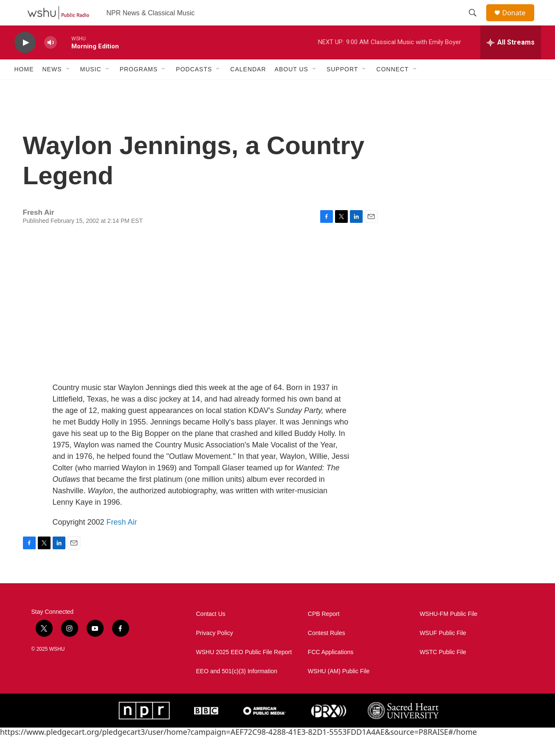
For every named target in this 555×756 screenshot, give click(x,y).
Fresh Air (122, 541)
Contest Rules (327, 652)
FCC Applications (331, 671)
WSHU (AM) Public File (339, 690)
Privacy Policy (215, 652)
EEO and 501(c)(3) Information (237, 690)
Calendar (248, 88)
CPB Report (324, 633)
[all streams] (511, 62)
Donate (519, 22)
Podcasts (194, 88)
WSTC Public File (443, 671)
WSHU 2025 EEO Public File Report (244, 671)
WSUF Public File (443, 652)
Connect (392, 88)
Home (24, 88)
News (52, 88)
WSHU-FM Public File (448, 633)
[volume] (51, 62)
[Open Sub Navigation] (68, 88)
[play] (25, 62)
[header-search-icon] (477, 22)
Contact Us (211, 633)
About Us (292, 88)
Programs (139, 88)
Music (91, 88)
